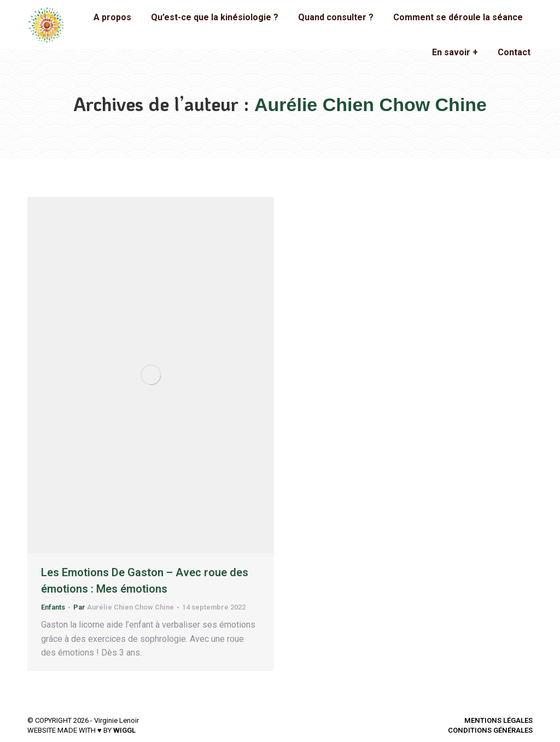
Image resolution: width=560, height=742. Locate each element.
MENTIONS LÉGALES (498, 720)
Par (124, 607)
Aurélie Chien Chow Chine (371, 105)
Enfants (53, 607)
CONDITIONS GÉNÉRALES (490, 730)
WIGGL (124, 730)
